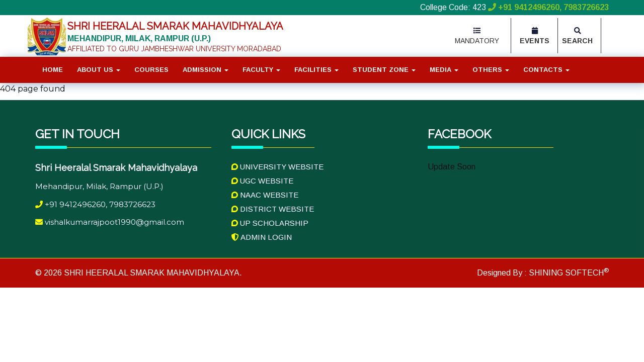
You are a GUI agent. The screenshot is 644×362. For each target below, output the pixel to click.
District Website (273, 209)
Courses (151, 70)
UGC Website (262, 181)
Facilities (316, 70)
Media (444, 70)
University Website (277, 167)
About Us (99, 70)
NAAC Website (265, 195)
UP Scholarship (270, 223)
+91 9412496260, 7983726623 (547, 7)
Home (53, 70)
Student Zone (384, 70)
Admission (206, 70)
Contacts (546, 70)
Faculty (261, 70)
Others (491, 70)
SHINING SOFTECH (568, 273)
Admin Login (262, 237)
